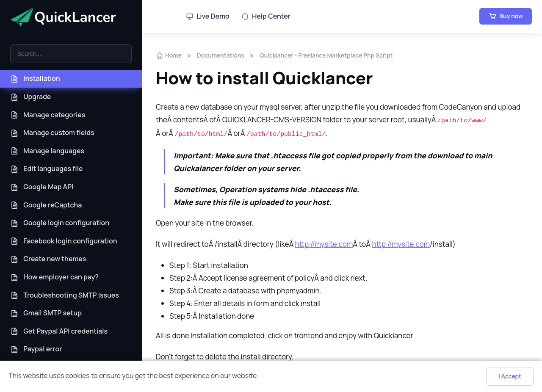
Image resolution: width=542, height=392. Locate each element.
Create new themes (48, 259)
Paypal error (36, 349)
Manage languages (47, 151)
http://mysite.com (324, 244)
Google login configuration (60, 223)
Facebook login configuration (64, 241)
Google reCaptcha (46, 205)
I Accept (510, 376)
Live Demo (208, 16)
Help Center (266, 16)
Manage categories (48, 115)
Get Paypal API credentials (59, 331)
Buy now (506, 16)
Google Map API (42, 187)
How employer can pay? (54, 277)
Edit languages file (47, 169)
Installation (35, 79)
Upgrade (30, 97)
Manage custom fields (52, 133)
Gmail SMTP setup (46, 313)
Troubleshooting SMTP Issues (65, 295)
